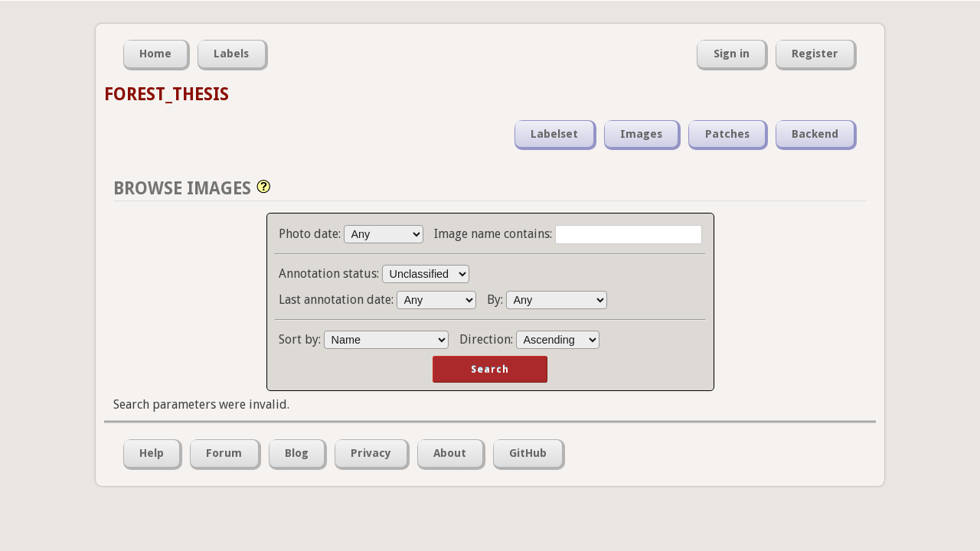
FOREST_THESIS (167, 94)
